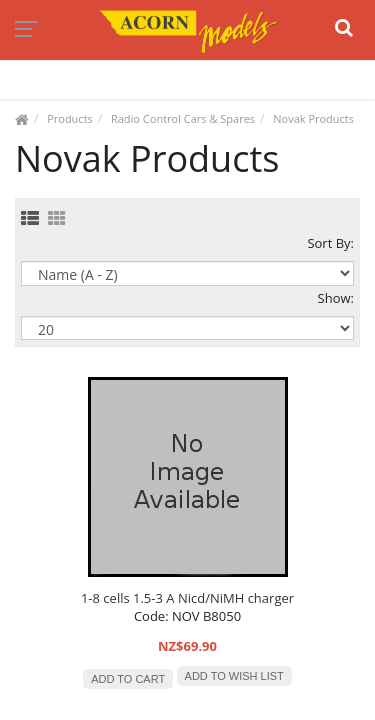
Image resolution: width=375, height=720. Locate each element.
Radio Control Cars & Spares (183, 118)
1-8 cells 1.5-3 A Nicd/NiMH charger (187, 598)
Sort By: (330, 243)
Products (70, 118)
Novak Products (313, 118)
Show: (336, 298)
